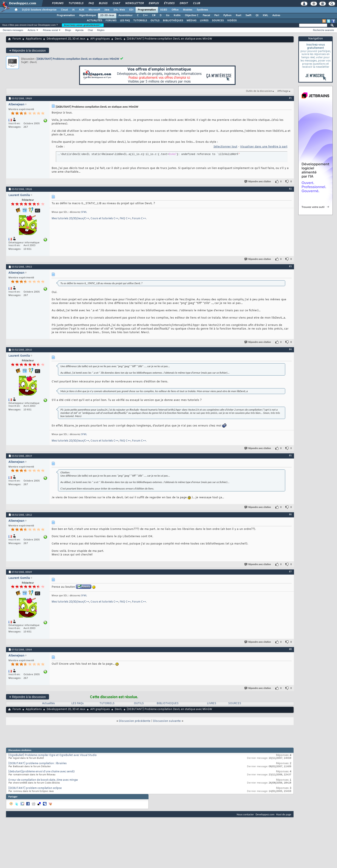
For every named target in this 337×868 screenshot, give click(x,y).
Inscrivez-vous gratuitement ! (83, 25)
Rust (238, 15)
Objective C (192, 15)
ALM (82, 10)
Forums (57, 3)
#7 (290, 572)
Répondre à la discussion (28, 50)
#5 (290, 455)
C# (154, 15)
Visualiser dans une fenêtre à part (264, 147)
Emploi (154, 3)
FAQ (91, 3)
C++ (145, 15)
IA (73, 10)
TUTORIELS (140, 21)
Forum (17, 39)
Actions (32, 30)
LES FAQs (77, 704)
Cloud (64, 10)
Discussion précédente (135, 721)
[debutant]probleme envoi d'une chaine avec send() (41, 772)
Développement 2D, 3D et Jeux (66, 39)
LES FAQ (125, 21)
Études (169, 3)
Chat (116, 3)
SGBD (164, 10)
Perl (217, 15)
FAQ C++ (125, 219)
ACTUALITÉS (94, 21)
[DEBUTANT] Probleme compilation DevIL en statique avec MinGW (78, 59)
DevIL (118, 39)
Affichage (283, 91)
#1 (290, 98)
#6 (290, 514)
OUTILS (155, 21)
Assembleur (126, 15)
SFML (84, 212)
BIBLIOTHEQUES (168, 704)
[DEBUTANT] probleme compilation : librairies (38, 764)
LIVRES (204, 21)
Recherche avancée (323, 30)
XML (265, 15)
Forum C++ (139, 219)
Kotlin (177, 15)
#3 (290, 266)
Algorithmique (87, 15)
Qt (257, 15)
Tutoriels (76, 3)
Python (227, 15)
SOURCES (218, 21)
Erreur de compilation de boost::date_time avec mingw (43, 780)
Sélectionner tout (225, 147)
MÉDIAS (191, 21)
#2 (290, 189)
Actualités (48, 704)
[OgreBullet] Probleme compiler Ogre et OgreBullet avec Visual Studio (53, 755)
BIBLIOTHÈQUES (173, 21)
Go (168, 15)
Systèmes (202, 10)
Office (175, 10)
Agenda (79, 30)
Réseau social (50, 30)
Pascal (206, 15)
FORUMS (111, 21)
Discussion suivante (167, 721)
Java (107, 10)
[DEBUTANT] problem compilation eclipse (35, 788)
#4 (290, 349)
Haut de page (284, 814)
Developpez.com (265, 814)
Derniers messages (13, 30)
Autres (276, 15)
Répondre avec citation (258, 182)
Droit (184, 3)
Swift (248, 15)
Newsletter (134, 3)
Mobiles (188, 10)
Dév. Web (119, 10)
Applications (34, 39)
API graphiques (100, 39)
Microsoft (94, 10)
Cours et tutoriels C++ (104, 219)
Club (196, 3)
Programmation (147, 10)
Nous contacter (245, 814)
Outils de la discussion (259, 91)
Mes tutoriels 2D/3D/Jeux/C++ (70, 219)
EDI (131, 10)
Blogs (103, 3)
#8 (290, 649)
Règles (101, 30)
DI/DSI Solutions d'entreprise (39, 10)
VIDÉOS (232, 21)
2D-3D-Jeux (107, 15)
